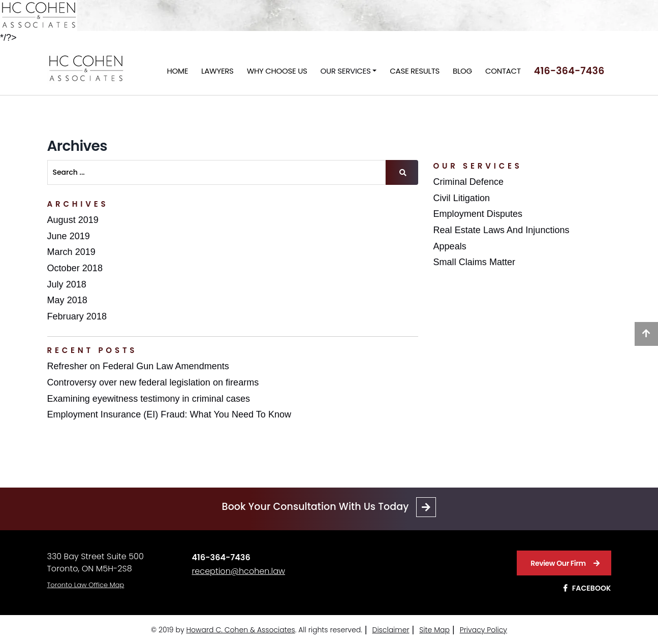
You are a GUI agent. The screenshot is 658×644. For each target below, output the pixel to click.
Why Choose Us (277, 71)
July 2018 (67, 284)
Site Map (434, 630)
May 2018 (67, 300)
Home (178, 71)
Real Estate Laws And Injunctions (502, 230)
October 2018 (75, 268)
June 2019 (69, 236)
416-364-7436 (569, 71)
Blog (462, 71)
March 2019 (71, 252)
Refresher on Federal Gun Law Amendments (138, 366)
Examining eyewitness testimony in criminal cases (149, 399)
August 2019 (73, 220)
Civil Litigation (462, 198)
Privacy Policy (483, 630)
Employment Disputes (478, 214)
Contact (503, 71)
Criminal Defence (469, 182)
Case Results (415, 71)
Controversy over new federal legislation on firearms (153, 382)
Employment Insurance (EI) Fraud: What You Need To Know (169, 414)
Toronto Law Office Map (86, 585)
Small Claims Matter (475, 262)
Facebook (587, 588)
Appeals (450, 246)
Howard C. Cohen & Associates (241, 630)
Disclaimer (390, 630)
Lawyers (217, 71)
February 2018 (77, 316)
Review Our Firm (565, 563)
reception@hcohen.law (239, 571)
